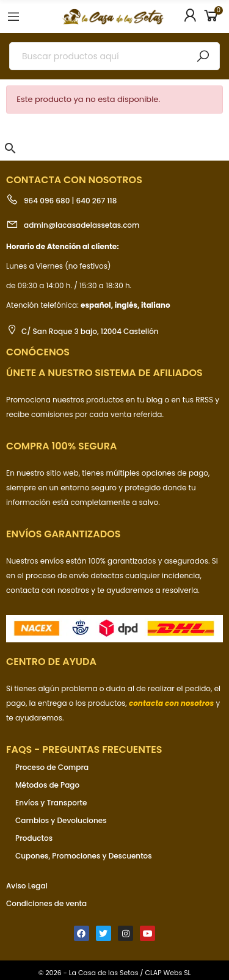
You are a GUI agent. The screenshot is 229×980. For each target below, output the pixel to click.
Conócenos (38, 352)
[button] (10, 148)
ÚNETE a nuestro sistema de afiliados (104, 373)
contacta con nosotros (49, 590)
